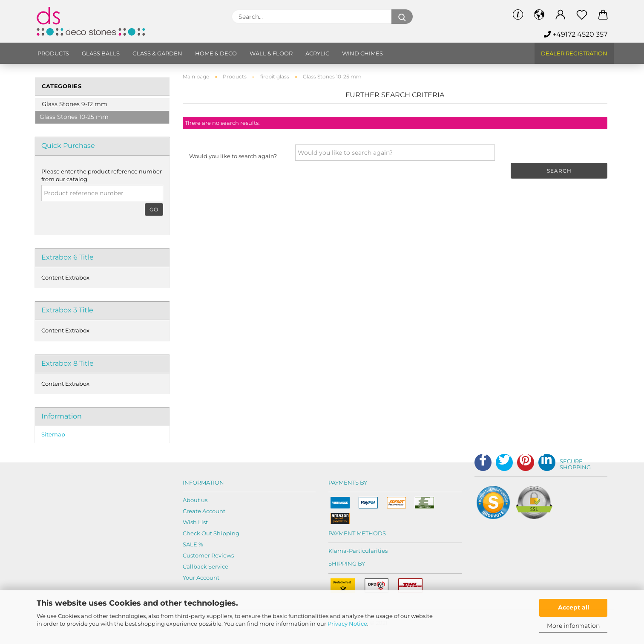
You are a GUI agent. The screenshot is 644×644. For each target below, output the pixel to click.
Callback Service (206, 566)
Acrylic (317, 53)
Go (154, 209)
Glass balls (101, 53)
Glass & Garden (157, 53)
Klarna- (339, 551)
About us (195, 500)
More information (573, 626)
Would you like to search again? (233, 156)
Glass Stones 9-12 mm (75, 104)
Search (559, 171)
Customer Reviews (208, 555)
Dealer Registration (574, 53)
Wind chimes (362, 53)
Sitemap (53, 434)
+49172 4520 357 (576, 34)
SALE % (193, 544)
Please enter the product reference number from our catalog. (102, 175)
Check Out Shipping (211, 533)
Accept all (574, 607)
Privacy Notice (347, 624)
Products (53, 53)
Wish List (195, 522)
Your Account (201, 578)
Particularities (368, 551)
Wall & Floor (271, 53)
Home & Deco (216, 53)
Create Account (204, 511)
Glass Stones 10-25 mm (74, 117)
